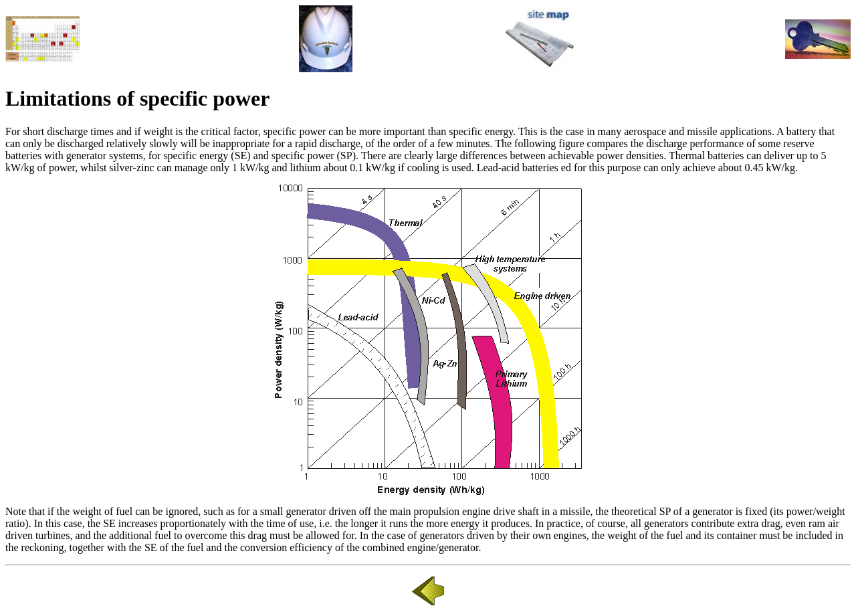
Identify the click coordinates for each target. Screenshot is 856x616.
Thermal (687, 156)
